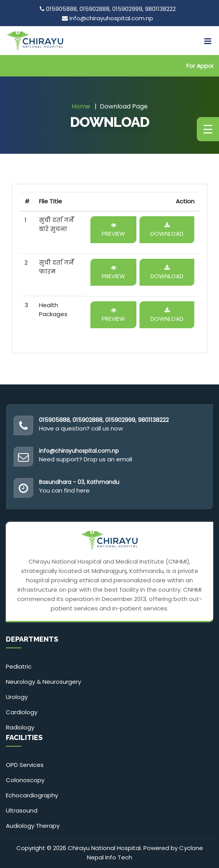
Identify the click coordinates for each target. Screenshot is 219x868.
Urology (17, 697)
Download (167, 230)
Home (81, 106)
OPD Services (25, 765)
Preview (113, 230)
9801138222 (160, 9)
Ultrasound (22, 810)
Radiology (20, 727)
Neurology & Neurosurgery (43, 682)
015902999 (127, 9)
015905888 (61, 9)
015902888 (94, 9)
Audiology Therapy (33, 826)
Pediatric (19, 666)
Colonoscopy (25, 780)
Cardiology (22, 712)
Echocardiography (32, 795)
